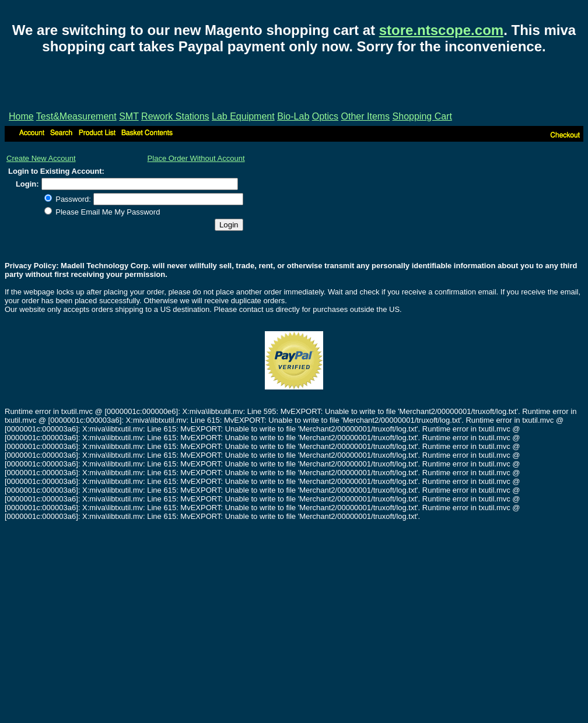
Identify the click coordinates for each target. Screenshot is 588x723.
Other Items (366, 116)
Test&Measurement (76, 116)
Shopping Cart (422, 116)
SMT (129, 116)
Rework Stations (175, 116)
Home (21, 116)
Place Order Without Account (196, 158)
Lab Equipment (243, 116)
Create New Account (41, 158)
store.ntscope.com (441, 30)
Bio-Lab (293, 116)
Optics (325, 116)
